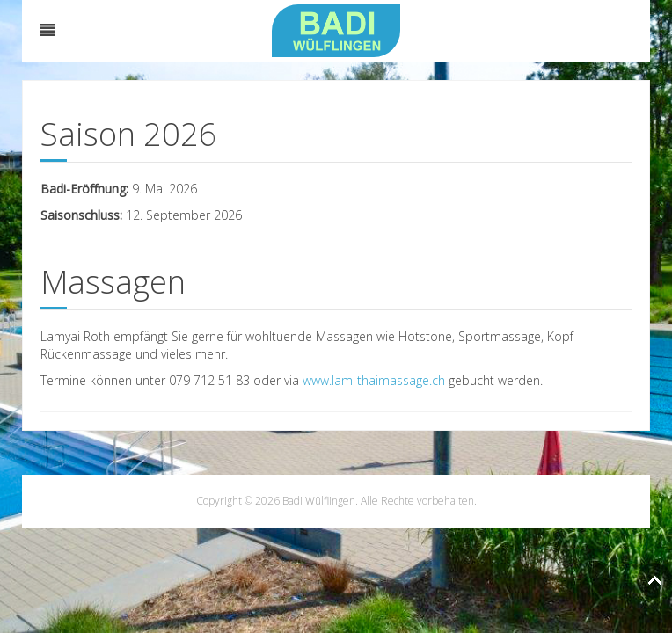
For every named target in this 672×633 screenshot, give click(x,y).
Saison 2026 (129, 134)
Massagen (113, 282)
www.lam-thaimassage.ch (374, 380)
